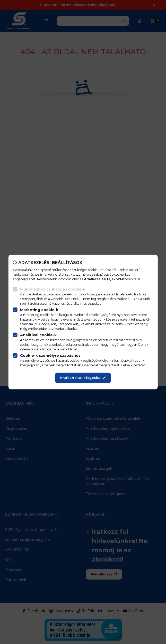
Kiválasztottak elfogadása (83, 378)
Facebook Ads (68, 324)
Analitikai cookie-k (38, 335)
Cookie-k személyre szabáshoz (50, 356)
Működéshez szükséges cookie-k (53, 289)
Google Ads (48, 324)
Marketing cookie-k (39, 310)
